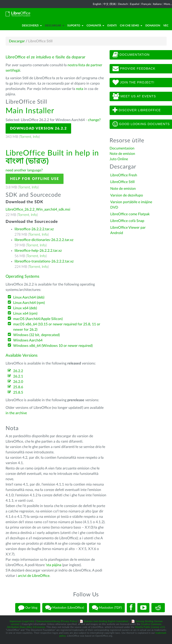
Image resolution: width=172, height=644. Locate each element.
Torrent (25, 137)
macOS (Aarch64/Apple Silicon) (38, 319)
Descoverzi (32, 26)
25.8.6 (18, 387)
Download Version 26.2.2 (38, 128)
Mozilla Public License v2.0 (150, 627)
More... (168, 4)
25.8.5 (18, 392)
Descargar (55, 26)
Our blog (28, 608)
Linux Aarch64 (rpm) (29, 303)
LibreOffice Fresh (124, 175)
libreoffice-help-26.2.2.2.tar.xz (38, 251)
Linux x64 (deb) (25, 308)
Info (36, 137)
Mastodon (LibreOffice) (65, 608)
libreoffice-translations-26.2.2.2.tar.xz (44, 261)
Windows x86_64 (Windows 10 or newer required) (53, 346)
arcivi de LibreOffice (34, 576)
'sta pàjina (53, 565)
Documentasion (122, 148)
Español (135, 4)
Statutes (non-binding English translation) (106, 621)
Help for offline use (35, 179)
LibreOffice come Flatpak (130, 214)
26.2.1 (18, 376)
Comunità (95, 26)
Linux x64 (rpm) (25, 313)
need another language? (24, 170)
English (97, 4)
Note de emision (122, 154)
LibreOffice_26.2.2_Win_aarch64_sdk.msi (38, 209)
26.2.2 (18, 371)
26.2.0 (18, 382)
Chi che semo (131, 26)
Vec (166, 26)
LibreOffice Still (122, 182)
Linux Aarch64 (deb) (29, 297)
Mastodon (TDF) (107, 608)
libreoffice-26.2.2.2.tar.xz (34, 229)
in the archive (16, 413)
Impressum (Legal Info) (22, 621)
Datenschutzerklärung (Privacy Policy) (57, 621)
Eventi (112, 26)
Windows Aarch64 (28, 340)
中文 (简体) (110, 4)
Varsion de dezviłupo (127, 195)
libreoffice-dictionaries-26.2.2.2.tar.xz (44, 240)
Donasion (153, 26)
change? (94, 120)
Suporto (75, 26)
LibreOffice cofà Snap (127, 221)
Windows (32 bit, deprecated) (36, 335)
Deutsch (123, 4)
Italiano (157, 4)
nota (80, 89)
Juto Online (119, 159)
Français (146, 4)
